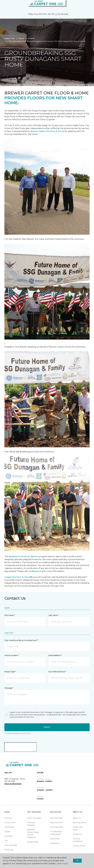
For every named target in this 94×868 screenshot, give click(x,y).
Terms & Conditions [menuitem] (78, 840)
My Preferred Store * (57, 672)
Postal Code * (10, 672)
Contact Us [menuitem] (78, 834)
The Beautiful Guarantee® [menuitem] (56, 833)
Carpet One (10, 38)
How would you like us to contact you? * (21, 640)
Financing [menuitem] (9, 850)
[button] (85, 5)
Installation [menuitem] (55, 843)
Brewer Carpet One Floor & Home (47, 131)
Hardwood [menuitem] (9, 827)
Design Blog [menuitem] (33, 842)
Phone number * (12, 655)
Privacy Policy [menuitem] (79, 846)
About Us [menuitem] (77, 818)
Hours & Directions (13, 784)
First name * (10, 615)
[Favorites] (88, 5)
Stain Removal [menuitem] (56, 818)
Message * (9, 688)
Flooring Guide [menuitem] (56, 827)
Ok (77, 861)
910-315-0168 (63, 14)
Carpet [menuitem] (7, 832)
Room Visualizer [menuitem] (34, 818)
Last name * (54, 615)
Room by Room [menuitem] (80, 823)
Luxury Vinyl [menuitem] (10, 823)
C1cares (31, 38)
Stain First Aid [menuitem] (56, 823)
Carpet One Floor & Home (17, 577)
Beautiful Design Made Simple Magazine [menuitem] (33, 833)
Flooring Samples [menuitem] (31, 824)
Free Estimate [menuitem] (11, 845)
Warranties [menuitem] (55, 839)
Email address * (55, 655)
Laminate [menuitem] (9, 836)
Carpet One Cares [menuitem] (78, 828)
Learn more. (62, 864)
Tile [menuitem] (6, 841)
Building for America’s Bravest (24, 556)
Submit (47, 727)
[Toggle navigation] (4, 5)
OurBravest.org (36, 571)
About (21, 38)
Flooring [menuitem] (8, 818)
